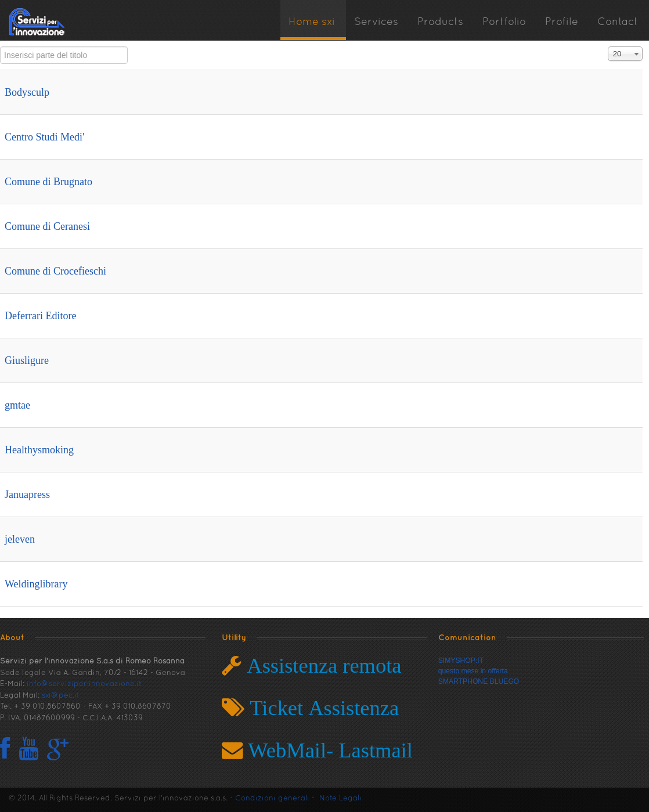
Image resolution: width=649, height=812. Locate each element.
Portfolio (504, 22)
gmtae (17, 405)
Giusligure (27, 360)
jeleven (20, 539)
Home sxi (312, 22)
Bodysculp (27, 92)
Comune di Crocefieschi (55, 271)
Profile (562, 22)
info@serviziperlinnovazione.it (84, 684)
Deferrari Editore (40, 316)
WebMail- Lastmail (328, 750)
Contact (618, 22)
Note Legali (340, 799)
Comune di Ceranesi (47, 226)
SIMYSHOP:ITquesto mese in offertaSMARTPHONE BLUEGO (479, 671)
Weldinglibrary (36, 584)
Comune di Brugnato (48, 182)
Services (376, 22)
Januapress (27, 495)
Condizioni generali (272, 799)
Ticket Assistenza (322, 708)
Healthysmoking (39, 450)
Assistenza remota (321, 665)
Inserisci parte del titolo (0, 47)
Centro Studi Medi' (44, 137)
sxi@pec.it (61, 696)
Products (440, 22)
